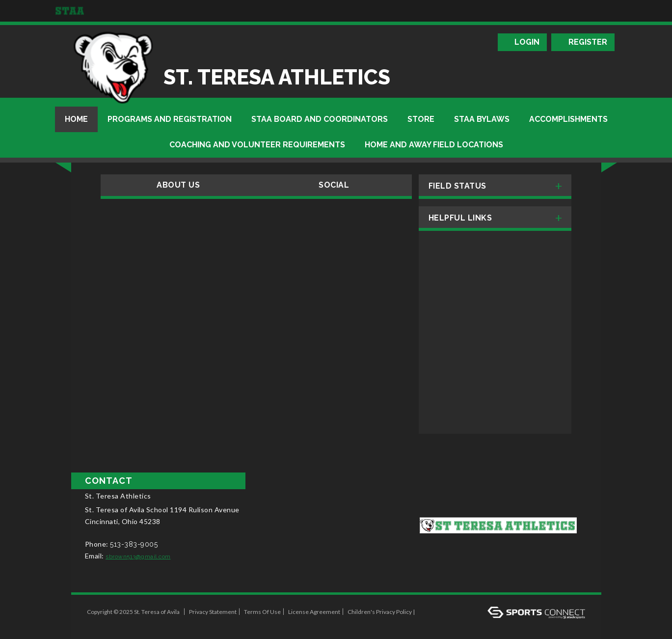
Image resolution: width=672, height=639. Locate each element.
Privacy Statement (213, 612)
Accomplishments (568, 119)
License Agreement (314, 612)
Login (527, 42)
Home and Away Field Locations (434, 145)
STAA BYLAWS (482, 119)
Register (588, 42)
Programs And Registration (170, 119)
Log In (98, 622)
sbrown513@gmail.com (138, 556)
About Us (178, 185)
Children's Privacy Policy (380, 612)
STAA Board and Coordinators (320, 119)
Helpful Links (460, 218)
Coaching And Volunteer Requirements (257, 145)
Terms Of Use (262, 612)
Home (76, 119)
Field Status (457, 186)
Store (421, 119)
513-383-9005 (134, 544)
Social (334, 185)
